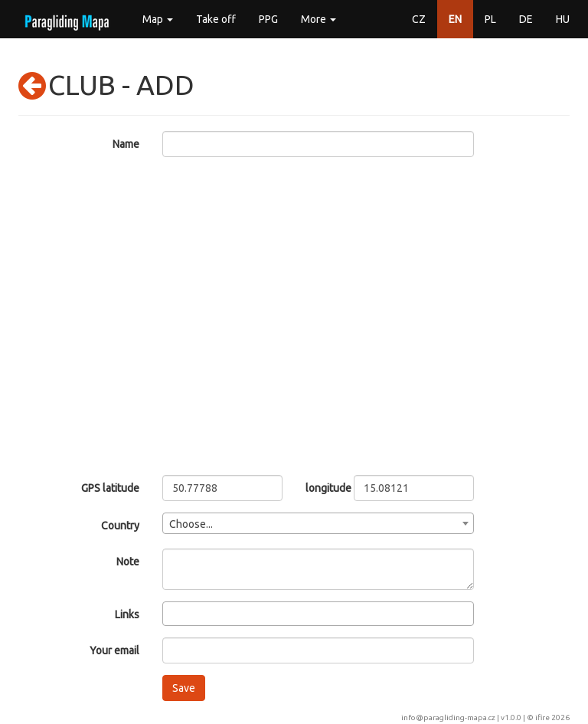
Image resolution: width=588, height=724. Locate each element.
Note (128, 562)
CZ (419, 19)
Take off (216, 19)
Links (127, 614)
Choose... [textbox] (191, 524)
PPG (268, 19)
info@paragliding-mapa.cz (448, 717)
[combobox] (318, 523)
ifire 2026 (552, 717)
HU (563, 19)
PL (490, 19)
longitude (318, 488)
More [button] (318, 19)
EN (455, 19)
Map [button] (158, 19)
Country (120, 526)
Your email (114, 650)
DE (526, 19)
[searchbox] (171, 613)
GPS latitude (110, 488)
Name (126, 144)
